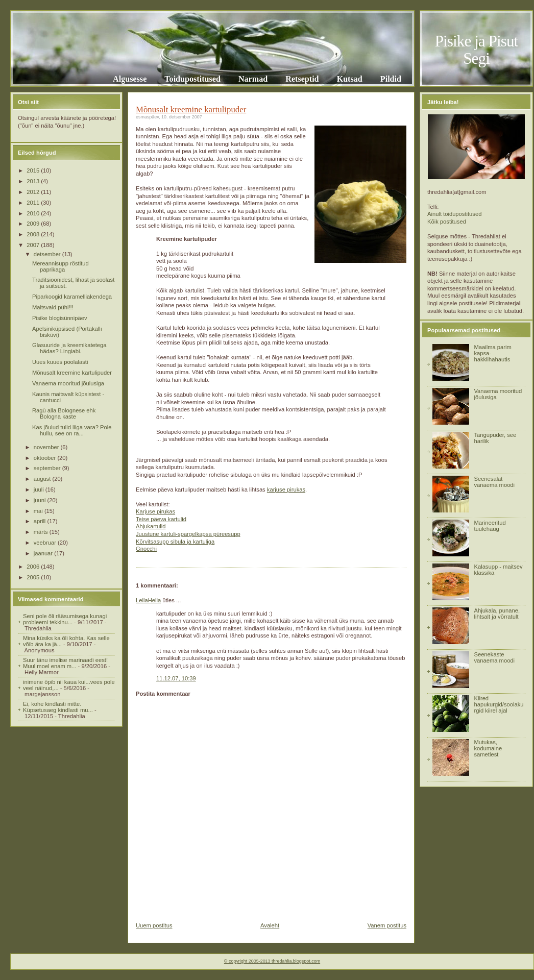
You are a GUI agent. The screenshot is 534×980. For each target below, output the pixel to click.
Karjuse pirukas (155, 511)
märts (42, 532)
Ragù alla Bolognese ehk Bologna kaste (64, 413)
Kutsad (350, 79)
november (47, 447)
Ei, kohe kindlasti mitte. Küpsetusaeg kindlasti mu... (58, 707)
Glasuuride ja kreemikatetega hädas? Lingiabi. (69, 348)
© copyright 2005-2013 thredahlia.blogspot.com (272, 961)
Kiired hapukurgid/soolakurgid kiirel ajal (499, 704)
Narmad (253, 79)
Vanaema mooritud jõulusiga (68, 383)
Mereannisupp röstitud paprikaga (60, 266)
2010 (34, 213)
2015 (34, 170)
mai (39, 511)
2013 (34, 181)
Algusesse (130, 79)
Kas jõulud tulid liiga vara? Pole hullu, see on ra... (72, 430)
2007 (34, 245)
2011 (34, 203)
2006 (34, 567)
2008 (34, 234)
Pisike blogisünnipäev (60, 318)
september (48, 468)
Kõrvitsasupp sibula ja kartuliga (175, 542)
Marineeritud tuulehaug (490, 526)
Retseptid (302, 79)
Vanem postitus (387, 925)
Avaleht (270, 925)
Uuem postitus (154, 925)
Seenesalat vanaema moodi (494, 482)
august (43, 479)
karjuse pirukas (286, 489)
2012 (34, 192)
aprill (41, 521)
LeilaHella (148, 600)
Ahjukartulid (151, 526)
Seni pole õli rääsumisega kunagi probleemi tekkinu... (65, 619)
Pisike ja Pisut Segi (477, 50)
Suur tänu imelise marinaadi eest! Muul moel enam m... (65, 663)
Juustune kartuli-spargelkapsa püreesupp (188, 534)
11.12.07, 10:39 (176, 678)
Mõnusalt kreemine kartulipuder (72, 373)
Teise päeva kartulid (161, 519)
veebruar (46, 543)
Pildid (391, 79)
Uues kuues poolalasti (60, 362)
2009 (34, 224)
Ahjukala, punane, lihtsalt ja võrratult (497, 614)
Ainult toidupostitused (454, 214)
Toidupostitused (192, 79)
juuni (41, 500)
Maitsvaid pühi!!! (53, 307)
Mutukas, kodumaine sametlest (488, 748)
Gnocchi (146, 549)
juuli (40, 489)
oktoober (46, 458)
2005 (34, 577)
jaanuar (44, 553)
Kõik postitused (447, 222)
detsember (48, 254)
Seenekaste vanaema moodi (494, 657)
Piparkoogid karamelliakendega (72, 297)
